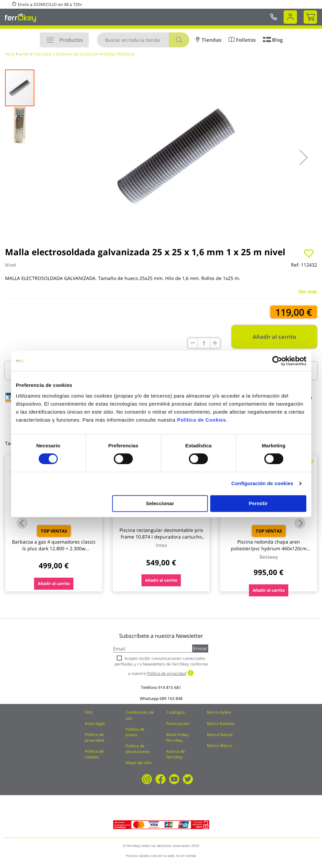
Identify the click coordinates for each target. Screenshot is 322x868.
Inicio (10, 54)
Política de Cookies (201, 420)
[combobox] (143, 40)
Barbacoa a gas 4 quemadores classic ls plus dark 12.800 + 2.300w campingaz (54, 548)
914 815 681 (170, 687)
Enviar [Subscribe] (200, 648)
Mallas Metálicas (119, 54)
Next (300, 523)
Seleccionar (160, 503)
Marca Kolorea (221, 724)
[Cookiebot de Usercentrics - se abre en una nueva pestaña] (277, 361)
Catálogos (176, 712)
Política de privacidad (94, 737)
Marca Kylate (219, 712)
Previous (22, 523)
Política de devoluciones (138, 749)
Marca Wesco (220, 746)
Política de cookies (94, 754)
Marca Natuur (220, 735)
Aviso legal (95, 724)
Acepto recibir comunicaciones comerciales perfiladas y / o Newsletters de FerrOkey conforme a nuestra (161, 666)
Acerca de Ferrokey (176, 754)
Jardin (24, 54)
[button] (304, 157)
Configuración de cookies (262, 483)
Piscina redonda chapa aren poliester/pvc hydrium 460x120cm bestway (269, 548)
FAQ (89, 712)
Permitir (258, 503)
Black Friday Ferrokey (177, 737)
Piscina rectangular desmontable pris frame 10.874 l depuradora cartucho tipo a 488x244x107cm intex (161, 537)
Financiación (178, 724)
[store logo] (21, 18)
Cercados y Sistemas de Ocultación (67, 54)
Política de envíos (135, 732)
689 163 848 (171, 698)
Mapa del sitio (138, 763)
